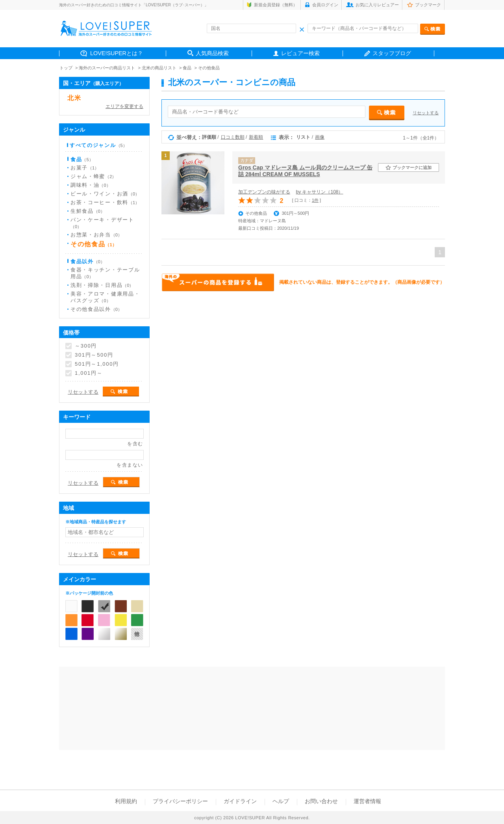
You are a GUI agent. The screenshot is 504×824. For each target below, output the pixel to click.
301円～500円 (94, 355)
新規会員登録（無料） (276, 5)
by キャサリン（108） (319, 192)
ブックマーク (428, 5)
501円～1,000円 (97, 364)
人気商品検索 (212, 53)
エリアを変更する (124, 106)
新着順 (256, 137)
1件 (315, 200)
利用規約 (126, 801)
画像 (320, 137)
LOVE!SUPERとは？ (117, 53)
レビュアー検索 (300, 53)
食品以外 (88, 261)
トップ (66, 68)
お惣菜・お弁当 (96, 235)
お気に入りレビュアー (377, 5)
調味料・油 (91, 185)
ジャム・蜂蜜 (93, 176)
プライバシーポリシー (180, 801)
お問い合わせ (321, 801)
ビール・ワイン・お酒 (105, 194)
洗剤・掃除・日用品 (102, 285)
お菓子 (85, 168)
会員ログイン (325, 5)
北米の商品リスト (159, 68)
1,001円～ (89, 373)
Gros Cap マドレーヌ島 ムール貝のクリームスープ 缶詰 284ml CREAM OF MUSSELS (305, 171)
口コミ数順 (233, 137)
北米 (74, 98)
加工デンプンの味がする (264, 192)
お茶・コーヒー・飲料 (105, 202)
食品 (187, 68)
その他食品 (209, 68)
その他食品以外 (96, 309)
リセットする (426, 113)
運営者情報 (367, 801)
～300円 (86, 346)
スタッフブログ (392, 53)
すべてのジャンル (98, 145)
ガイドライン (240, 801)
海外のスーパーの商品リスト (107, 68)
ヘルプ (281, 801)
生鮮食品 (88, 211)
